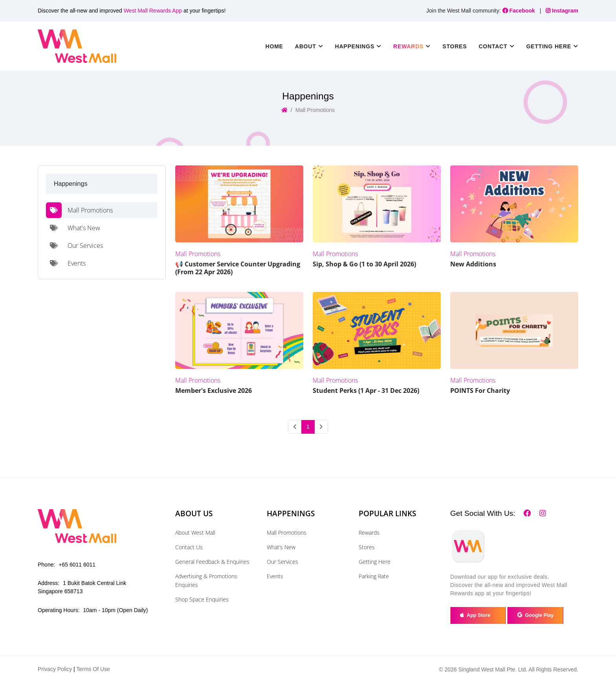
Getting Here (375, 562)
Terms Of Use (93, 670)
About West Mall (195, 533)
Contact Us (189, 547)
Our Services (282, 562)
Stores (455, 46)
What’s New (281, 547)
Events (275, 576)
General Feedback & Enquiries (212, 562)
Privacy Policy (55, 670)
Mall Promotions (287, 533)
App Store (479, 616)
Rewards (369, 533)
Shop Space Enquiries (202, 599)
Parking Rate (374, 576)
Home (274, 46)
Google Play (539, 616)
